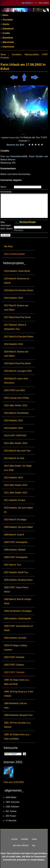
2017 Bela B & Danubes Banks (19, 337)
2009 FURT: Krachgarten (16, 542)
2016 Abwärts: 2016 (13, 344)
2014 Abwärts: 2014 (13, 428)
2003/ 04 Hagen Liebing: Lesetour (16, 648)
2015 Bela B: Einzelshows (16, 413)
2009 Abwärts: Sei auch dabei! (18, 527)
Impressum (8, 47)
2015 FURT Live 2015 (14, 390)
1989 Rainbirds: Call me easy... (15, 706)
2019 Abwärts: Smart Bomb (17, 271)
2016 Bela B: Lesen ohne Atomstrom (16, 381)
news (34, 839)
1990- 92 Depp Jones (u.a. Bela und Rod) (17, 682)
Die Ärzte (8, 246)
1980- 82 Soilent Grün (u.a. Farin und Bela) (17, 737)
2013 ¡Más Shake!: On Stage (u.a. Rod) (18, 468)
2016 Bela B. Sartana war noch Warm (16, 354)
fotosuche (11, 748)
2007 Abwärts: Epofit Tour (16, 572)
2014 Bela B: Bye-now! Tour (17, 451)
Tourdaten (8, 20)
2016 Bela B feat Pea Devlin (17, 363)
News (5, 15)
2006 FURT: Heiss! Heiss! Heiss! (16, 590)
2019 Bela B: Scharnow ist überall (17, 281)
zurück (14, 839)
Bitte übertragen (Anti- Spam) (7, 225)
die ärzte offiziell (21, 845)
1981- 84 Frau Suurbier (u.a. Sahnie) (17, 725)
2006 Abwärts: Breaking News (18, 580)
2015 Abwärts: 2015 (13, 420)
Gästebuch (8, 29)
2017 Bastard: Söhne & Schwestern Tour (15, 327)
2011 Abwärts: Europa (14, 500)
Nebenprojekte (32, 54)
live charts (44, 3)
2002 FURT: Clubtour (14, 665)
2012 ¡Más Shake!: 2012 (16, 485)
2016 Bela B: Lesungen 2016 (18, 371)
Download (8, 38)
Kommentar (6, 192)
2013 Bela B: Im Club (14, 458)
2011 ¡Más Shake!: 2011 (16, 493)
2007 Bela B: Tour (12, 565)
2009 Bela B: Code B (14, 535)
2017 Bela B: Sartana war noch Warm (16, 308)
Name (3, 187)
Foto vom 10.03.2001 (14, 782)
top (33, 845)
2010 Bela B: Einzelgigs (15, 520)
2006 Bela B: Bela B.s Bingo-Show (18, 601)
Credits (6, 33)
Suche (6, 24)
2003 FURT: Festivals (14, 657)
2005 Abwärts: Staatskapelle (17, 619)
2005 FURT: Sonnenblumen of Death (18, 628)
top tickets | (27, 3)
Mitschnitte (8, 42)
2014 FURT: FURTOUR (15, 436)
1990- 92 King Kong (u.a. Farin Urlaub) (19, 694)
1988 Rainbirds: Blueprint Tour (18, 715)
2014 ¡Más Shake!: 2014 (16, 443)
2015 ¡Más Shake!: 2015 (16, 405)
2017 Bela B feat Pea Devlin (17, 317)
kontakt (25, 839)
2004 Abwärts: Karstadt (15, 638)
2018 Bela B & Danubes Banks (19, 290)
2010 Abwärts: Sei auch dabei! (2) (18, 510)
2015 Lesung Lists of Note (16, 398)
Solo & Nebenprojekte (14, 254)
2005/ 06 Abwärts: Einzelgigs (18, 611)
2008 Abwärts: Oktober (15, 550)
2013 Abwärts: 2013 (13, 478)
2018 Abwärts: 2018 (13, 298)
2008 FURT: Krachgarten (16, 557)
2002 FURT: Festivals (14, 672)
